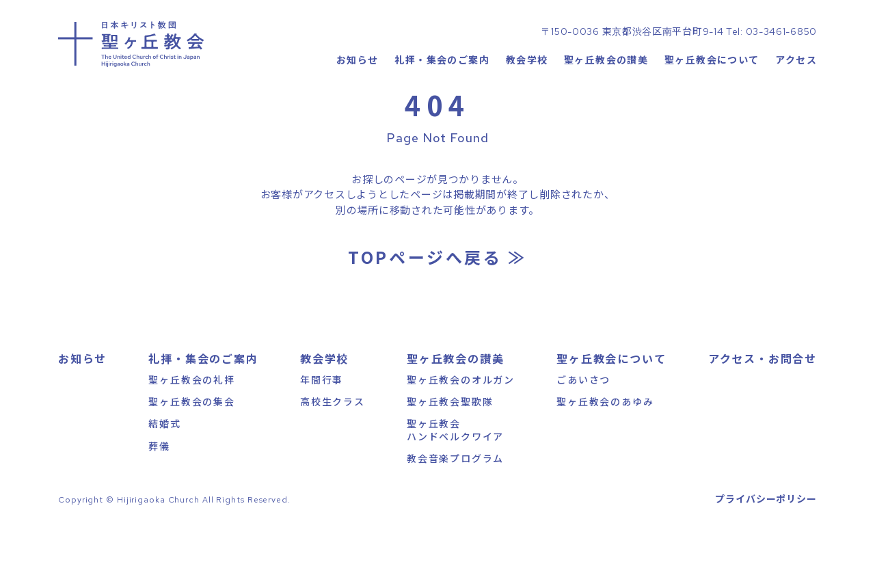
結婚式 (164, 482)
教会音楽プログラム (455, 517)
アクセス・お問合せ (763, 417)
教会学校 (526, 99)
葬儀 (159, 505)
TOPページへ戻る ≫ (437, 316)
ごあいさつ (583, 438)
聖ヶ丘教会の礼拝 (191, 438)
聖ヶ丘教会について (712, 99)
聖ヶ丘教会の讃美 (606, 99)
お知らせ (357, 99)
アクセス (796, 99)
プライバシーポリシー (766, 557)
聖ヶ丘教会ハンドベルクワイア (455, 488)
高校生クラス (333, 460)
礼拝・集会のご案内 (442, 99)
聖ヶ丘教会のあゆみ (605, 460)
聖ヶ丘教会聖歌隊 (450, 460)
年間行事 (322, 438)
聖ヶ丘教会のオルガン (461, 438)
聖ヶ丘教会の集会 (191, 460)
